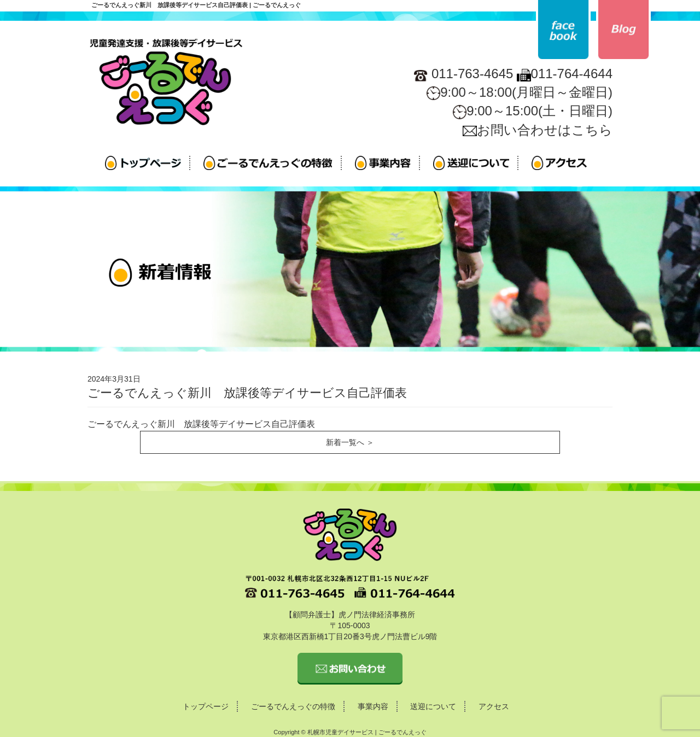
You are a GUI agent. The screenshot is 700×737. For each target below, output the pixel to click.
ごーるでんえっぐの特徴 (293, 706)
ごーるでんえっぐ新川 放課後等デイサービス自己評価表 (201, 424)
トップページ (206, 706)
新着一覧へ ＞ (350, 442)
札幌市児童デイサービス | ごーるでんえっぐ (367, 732)
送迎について (433, 706)
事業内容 (373, 706)
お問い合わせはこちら (538, 130)
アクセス (494, 706)
